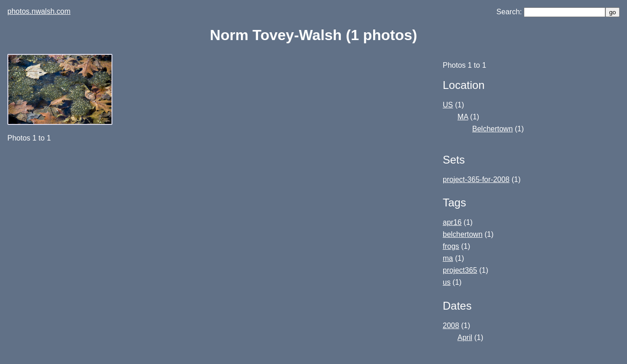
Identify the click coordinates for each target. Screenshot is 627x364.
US (448, 105)
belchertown (463, 234)
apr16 (452, 222)
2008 (451, 326)
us (447, 282)
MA (463, 117)
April (465, 338)
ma (448, 258)
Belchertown (492, 129)
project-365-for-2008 (476, 179)
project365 (460, 270)
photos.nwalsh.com (39, 11)
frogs (451, 246)
